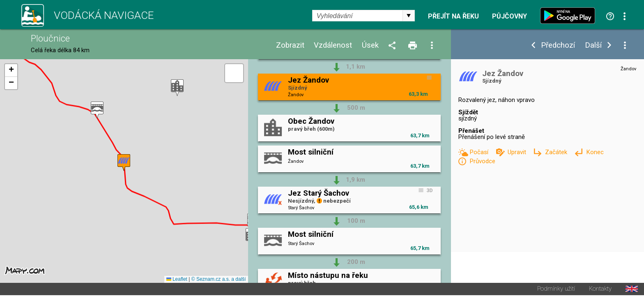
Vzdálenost (333, 45)
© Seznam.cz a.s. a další (219, 280)
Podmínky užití (556, 290)
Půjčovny (509, 16)
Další (593, 45)
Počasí (480, 152)
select (409, 16)
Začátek (557, 152)
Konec (595, 152)
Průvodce (482, 161)
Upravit (518, 152)
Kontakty (600, 290)
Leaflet (177, 280)
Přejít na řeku (453, 16)
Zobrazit (290, 45)
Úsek (370, 45)
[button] (177, 88)
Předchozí (558, 45)
